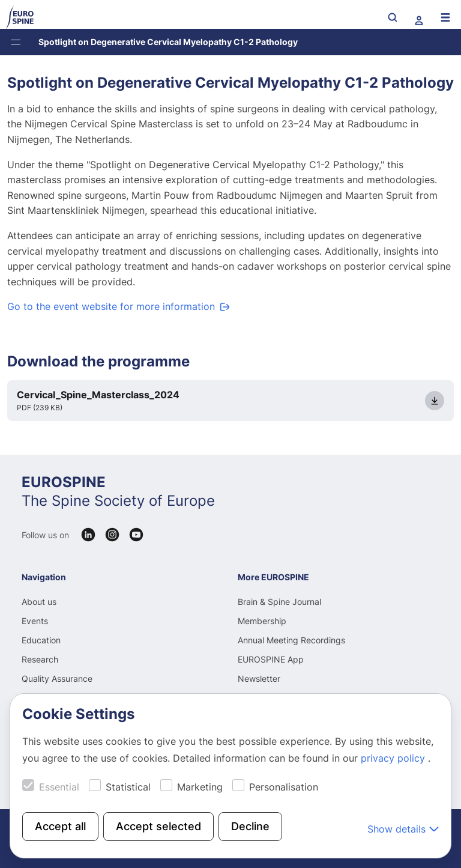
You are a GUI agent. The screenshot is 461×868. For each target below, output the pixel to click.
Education (41, 640)
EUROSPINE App (271, 659)
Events (35, 621)
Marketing (200, 787)
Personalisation (284, 787)
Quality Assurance (57, 678)
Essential (59, 787)
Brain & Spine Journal (279, 602)
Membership (262, 621)
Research (40, 659)
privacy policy (394, 758)
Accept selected (158, 826)
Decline (250, 826)
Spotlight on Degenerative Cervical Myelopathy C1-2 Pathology (168, 42)
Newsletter (259, 678)
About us (39, 602)
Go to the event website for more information (111, 306)
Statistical (128, 787)
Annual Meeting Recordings (291, 640)
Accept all (60, 826)
